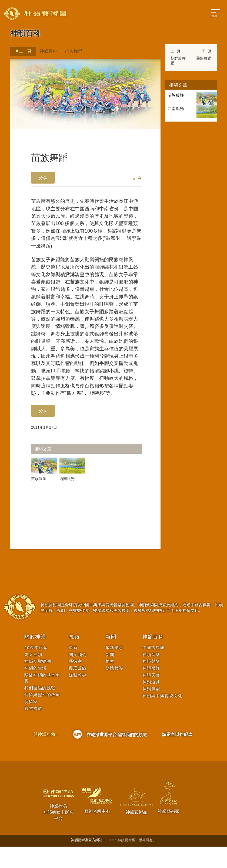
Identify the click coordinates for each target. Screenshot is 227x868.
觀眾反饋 (78, 690)
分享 (43, 178)
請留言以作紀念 (177, 756)
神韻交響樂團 (38, 683)
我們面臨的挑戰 (40, 709)
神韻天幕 (151, 696)
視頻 (74, 658)
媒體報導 (78, 696)
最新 (73, 669)
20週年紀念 (36, 669)
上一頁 (22, 51)
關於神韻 (35, 658)
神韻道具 (151, 704)
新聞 (111, 658)
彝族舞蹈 (204, 58)
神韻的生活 (36, 690)
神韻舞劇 (151, 710)
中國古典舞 (154, 669)
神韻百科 (48, 51)
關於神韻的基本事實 (42, 699)
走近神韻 (33, 676)
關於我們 (78, 676)
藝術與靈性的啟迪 (42, 716)
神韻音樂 (151, 676)
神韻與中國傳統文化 (163, 717)
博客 (110, 683)
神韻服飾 (151, 690)
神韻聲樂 (151, 683)
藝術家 (31, 723)
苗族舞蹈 (74, 51)
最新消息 (115, 669)
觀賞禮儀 (33, 730)
